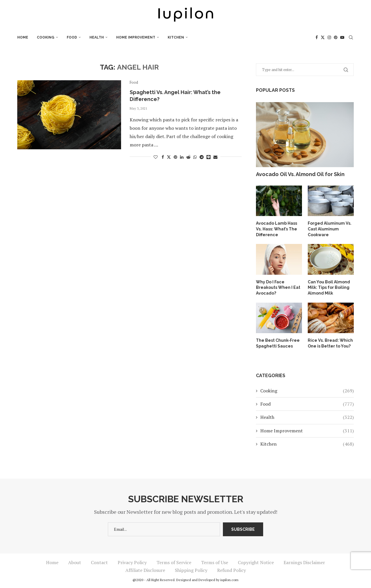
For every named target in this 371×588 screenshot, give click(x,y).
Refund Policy (232, 570)
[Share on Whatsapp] (195, 157)
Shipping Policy (191, 570)
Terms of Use (215, 562)
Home (23, 37)
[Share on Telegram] (202, 157)
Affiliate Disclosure (145, 570)
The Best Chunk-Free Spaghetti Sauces (278, 343)
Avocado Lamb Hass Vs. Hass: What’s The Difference (276, 229)
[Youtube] (342, 37)
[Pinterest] (336, 37)
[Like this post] (156, 157)
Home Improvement (136, 37)
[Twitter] (323, 37)
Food (72, 37)
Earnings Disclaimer (304, 562)
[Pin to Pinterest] (175, 157)
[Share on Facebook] (163, 157)
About (75, 562)
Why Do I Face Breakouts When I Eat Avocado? (278, 287)
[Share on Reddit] (188, 157)
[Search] (351, 37)
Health (97, 37)
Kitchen (176, 37)
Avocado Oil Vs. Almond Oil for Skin (300, 174)
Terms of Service (174, 562)
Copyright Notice (256, 562)
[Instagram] (329, 37)
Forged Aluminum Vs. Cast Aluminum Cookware (329, 229)
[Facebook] (317, 37)
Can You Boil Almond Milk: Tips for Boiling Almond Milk (329, 287)
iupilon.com (229, 580)
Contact (99, 562)
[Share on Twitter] (169, 157)
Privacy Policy (132, 562)
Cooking (46, 37)
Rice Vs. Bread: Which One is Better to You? (330, 343)
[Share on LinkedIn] (182, 157)
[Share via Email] (215, 157)
